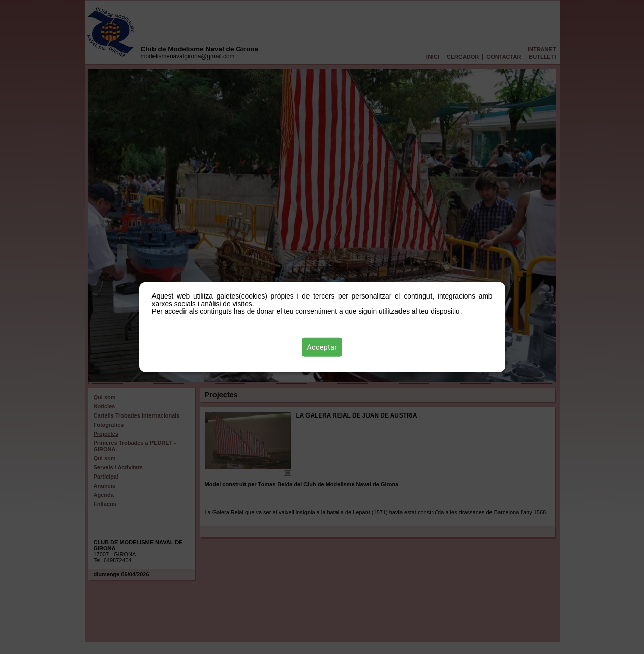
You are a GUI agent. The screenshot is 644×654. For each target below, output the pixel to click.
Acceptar (322, 347)
